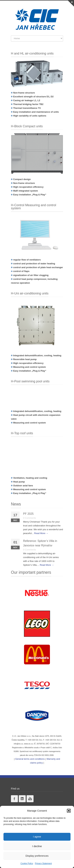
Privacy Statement (43, 863)
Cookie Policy (27, 863)
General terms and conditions (30, 759)
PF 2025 (28, 514)
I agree (37, 837)
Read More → (41, 533)
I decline (37, 846)
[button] (69, 811)
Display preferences (37, 856)
